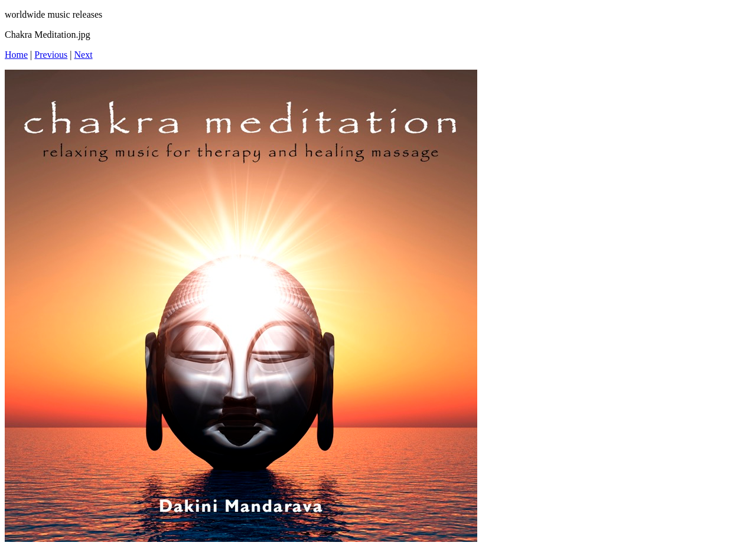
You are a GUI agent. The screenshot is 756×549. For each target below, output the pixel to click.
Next (84, 55)
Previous (51, 55)
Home (16, 55)
